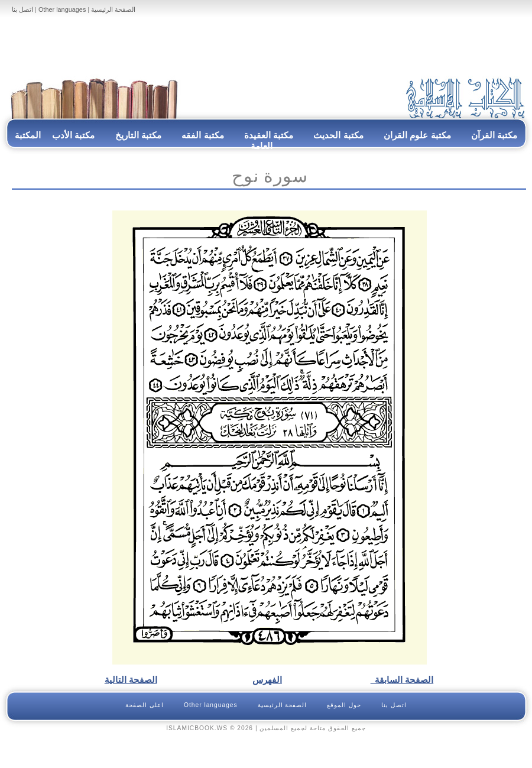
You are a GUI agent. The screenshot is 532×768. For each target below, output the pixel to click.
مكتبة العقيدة (268, 135)
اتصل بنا (22, 9)
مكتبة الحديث (338, 135)
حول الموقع (344, 705)
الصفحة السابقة (402, 680)
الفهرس (267, 680)
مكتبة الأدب (73, 135)
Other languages (62, 9)
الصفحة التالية (131, 680)
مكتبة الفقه (202, 135)
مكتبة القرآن (494, 135)
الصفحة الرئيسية (113, 9)
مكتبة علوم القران (417, 135)
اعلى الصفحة (145, 705)
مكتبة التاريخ (138, 135)
